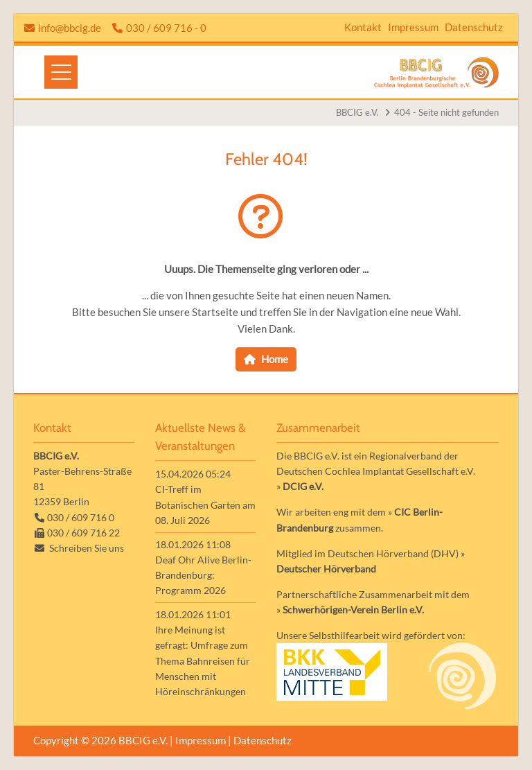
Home (275, 359)
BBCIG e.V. (357, 112)
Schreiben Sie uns (87, 548)
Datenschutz (474, 27)
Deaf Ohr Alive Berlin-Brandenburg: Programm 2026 (203, 575)
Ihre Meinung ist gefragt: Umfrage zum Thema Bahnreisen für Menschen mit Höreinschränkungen (203, 660)
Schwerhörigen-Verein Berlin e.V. (353, 610)
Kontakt (363, 27)
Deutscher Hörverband (326, 569)
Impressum (413, 27)
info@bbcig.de (70, 28)
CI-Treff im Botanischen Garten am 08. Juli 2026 (205, 504)
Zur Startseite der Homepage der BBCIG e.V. (436, 72)
